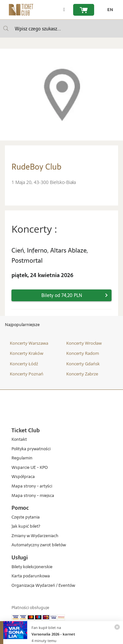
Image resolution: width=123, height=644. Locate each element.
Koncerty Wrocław (84, 343)
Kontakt (19, 440)
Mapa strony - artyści (32, 486)
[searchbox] (61, 29)
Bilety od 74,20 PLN (62, 295)
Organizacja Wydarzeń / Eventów (43, 586)
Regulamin (22, 458)
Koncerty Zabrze (82, 374)
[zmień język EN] (109, 10)
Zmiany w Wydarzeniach (35, 536)
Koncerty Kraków (27, 353)
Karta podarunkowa (31, 576)
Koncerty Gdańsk (83, 364)
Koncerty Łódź (24, 364)
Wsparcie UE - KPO (30, 468)
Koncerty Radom (83, 353)
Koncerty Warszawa (29, 343)
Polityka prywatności (31, 449)
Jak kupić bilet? (26, 527)
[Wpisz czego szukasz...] (6, 28)
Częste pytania (26, 517)
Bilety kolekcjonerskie (32, 567)
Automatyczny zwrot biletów (39, 545)
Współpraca (23, 477)
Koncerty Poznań (27, 374)
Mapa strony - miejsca (33, 496)
